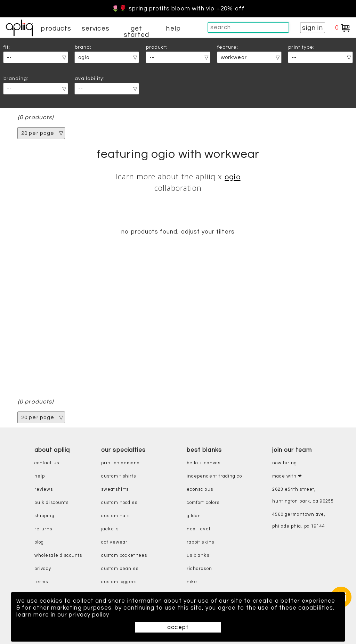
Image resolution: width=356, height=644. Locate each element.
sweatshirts (115, 490)
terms (41, 582)
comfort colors (203, 503)
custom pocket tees (124, 556)
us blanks (198, 556)
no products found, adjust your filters (178, 232)
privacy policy (89, 615)
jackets (110, 529)
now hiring (285, 463)
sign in (313, 28)
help (173, 28)
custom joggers (119, 582)
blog (39, 542)
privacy (43, 569)
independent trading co (214, 476)
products (56, 28)
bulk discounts (51, 503)
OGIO (232, 177)
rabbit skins (200, 542)
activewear (114, 542)
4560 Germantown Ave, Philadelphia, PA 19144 (299, 520)
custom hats (115, 516)
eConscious (200, 490)
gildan (194, 516)
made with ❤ (287, 476)
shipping (44, 516)
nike (192, 582)
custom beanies (120, 569)
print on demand (120, 463)
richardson (199, 569)
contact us (47, 463)
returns (43, 529)
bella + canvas (204, 463)
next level (199, 529)
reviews (44, 490)
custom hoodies (119, 503)
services (96, 28)
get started (136, 32)
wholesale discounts (58, 556)
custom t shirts (119, 476)
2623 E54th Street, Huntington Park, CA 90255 (303, 495)
